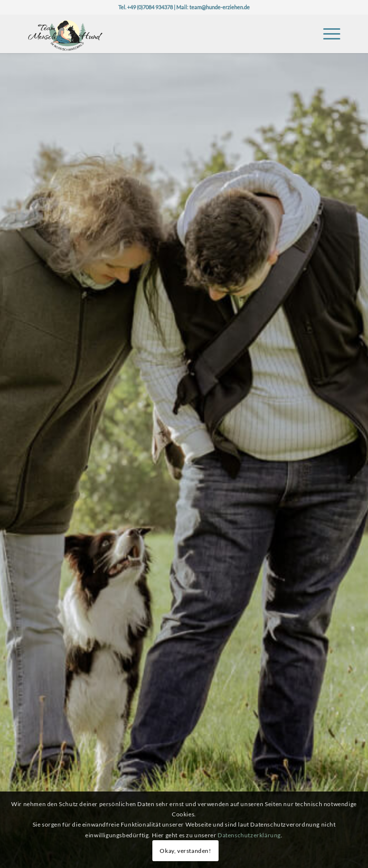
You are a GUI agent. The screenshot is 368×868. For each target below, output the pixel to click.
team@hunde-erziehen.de (220, 7)
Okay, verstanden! (185, 851)
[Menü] (327, 34)
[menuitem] (327, 34)
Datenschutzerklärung (249, 835)
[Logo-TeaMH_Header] (153, 34)
